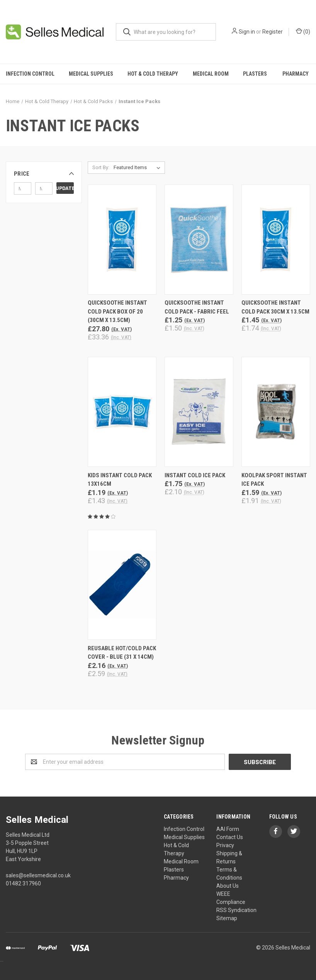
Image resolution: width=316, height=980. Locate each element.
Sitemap (227, 918)
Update (65, 188)
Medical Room (211, 74)
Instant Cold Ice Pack (195, 475)
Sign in (247, 32)
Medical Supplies (91, 74)
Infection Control (30, 74)
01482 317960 (23, 883)
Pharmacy (176, 878)
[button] (44, 174)
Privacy (225, 845)
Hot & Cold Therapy (153, 74)
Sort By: (101, 167)
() (303, 31)
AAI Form (228, 829)
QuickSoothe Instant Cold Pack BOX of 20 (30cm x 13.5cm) (117, 311)
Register (273, 32)
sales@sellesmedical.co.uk (38, 875)
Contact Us (230, 837)
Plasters (255, 74)
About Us (228, 886)
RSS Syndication (236, 910)
